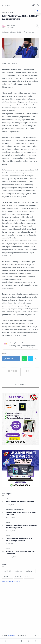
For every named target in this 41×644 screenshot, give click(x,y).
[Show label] (12, 582)
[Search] (38, 5)
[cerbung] (30, 571)
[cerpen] (7, 576)
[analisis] (7, 571)
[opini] (9, 523)
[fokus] (18, 576)
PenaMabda (11, 635)
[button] (6, 5)
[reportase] (10, 510)
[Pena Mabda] (11, 26)
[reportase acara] (19, 510)
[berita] (19, 571)
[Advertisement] (20, 609)
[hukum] (29, 576)
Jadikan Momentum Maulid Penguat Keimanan (21, 513)
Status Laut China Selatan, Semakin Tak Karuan (21, 552)
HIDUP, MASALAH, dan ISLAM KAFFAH (20, 501)
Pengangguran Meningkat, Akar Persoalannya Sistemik (19, 539)
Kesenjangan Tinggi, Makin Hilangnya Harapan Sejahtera (21, 526)
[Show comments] (35, 641)
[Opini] (9, 499)
